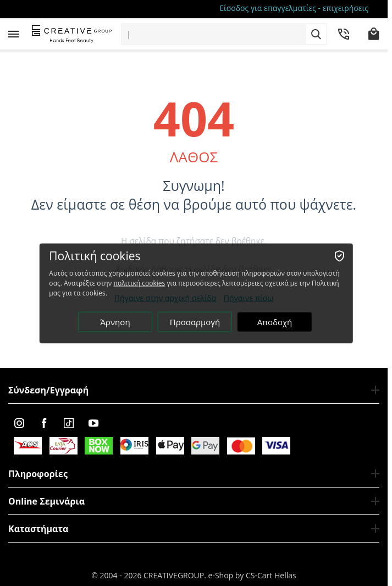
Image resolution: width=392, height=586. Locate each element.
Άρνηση (115, 321)
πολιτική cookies (139, 283)
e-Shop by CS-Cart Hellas (252, 575)
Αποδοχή (275, 321)
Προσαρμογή (195, 321)
